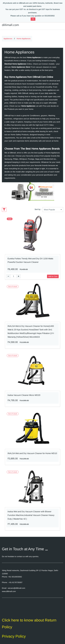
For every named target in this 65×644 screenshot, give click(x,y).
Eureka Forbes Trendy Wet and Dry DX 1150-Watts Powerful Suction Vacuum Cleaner (30, 258)
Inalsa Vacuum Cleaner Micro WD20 (24, 393)
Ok (33, 19)
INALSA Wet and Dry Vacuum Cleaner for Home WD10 (32, 451)
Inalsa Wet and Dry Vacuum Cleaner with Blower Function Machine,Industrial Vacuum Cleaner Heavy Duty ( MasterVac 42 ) (31, 513)
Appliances (8, 37)
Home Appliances (24, 37)
